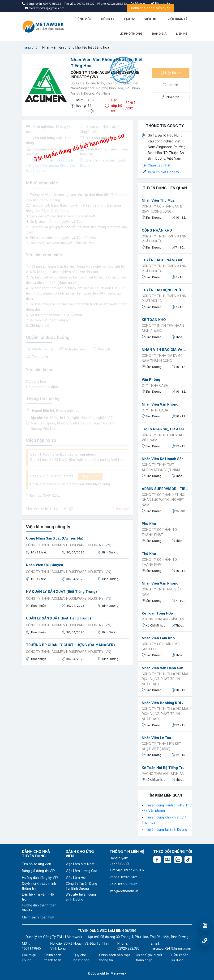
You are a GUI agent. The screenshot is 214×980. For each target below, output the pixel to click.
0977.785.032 (86, 4)
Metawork (118, 974)
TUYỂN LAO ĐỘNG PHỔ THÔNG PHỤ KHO (165, 290)
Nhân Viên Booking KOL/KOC (165, 703)
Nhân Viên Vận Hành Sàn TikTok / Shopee (165, 668)
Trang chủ (30, 48)
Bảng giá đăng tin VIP (38, 871)
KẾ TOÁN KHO (154, 320)
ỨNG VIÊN (85, 19)
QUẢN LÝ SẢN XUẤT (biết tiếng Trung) (58, 618)
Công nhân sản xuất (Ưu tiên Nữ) (55, 538)
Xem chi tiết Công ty (163, 172)
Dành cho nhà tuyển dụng (151, 8)
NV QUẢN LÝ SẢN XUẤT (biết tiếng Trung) (61, 592)
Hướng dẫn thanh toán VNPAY (39, 908)
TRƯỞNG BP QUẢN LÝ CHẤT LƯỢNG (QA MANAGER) (70, 645)
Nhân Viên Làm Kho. (159, 638)
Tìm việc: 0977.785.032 (127, 870)
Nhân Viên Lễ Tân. (157, 738)
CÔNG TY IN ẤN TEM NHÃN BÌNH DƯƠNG (163, 328)
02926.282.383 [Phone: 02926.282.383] (128, 949)
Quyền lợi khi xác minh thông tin (39, 886)
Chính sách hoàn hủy (38, 917)
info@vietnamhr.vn (124, 891)
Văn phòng (151, 380)
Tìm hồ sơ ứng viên (36, 864)
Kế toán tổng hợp (157, 613)
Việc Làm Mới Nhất (80, 864)
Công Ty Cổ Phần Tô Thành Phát (159, 532)
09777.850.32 (53, 4)
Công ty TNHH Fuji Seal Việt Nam (162, 438)
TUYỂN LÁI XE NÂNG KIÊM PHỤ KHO (165, 260)
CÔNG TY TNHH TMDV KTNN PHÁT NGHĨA (164, 239)
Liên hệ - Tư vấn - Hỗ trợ (38, 897)
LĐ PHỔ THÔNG (131, 34)
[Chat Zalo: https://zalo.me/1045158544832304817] (178, 860)
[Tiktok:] (188, 860)
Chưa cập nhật (159, 165)
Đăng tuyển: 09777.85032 (119, 861)
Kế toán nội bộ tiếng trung (165, 768)
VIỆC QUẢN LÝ (177, 19)
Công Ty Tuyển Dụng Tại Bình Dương (81, 886)
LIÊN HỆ (182, 34)
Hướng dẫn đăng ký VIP (40, 878)
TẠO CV (129, 19)
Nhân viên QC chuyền (45, 565)
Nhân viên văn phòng (160, 404)
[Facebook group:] (167, 860)
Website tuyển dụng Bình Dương (81, 897)
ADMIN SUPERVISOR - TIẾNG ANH (165, 489)
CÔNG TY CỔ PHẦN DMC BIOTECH (161, 647)
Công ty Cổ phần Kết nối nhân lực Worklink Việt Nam (163, 500)
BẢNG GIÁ (159, 34)
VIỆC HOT (151, 19)
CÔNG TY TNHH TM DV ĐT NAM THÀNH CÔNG (162, 358)
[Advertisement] (77, 702)
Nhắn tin (171, 97)
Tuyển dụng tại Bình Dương (167, 830)
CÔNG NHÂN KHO (157, 230)
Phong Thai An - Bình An (163, 619)
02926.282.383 (117, 4)
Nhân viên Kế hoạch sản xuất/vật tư (165, 459)
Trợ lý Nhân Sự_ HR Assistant (165, 429)
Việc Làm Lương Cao (81, 871)
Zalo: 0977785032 (123, 884)
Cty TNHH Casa (155, 386)
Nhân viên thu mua (158, 200)
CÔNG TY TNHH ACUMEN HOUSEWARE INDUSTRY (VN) (69, 545)
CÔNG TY (108, 19)
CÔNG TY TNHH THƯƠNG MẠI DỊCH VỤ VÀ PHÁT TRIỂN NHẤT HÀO (165, 679)
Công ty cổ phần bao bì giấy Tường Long (163, 209)
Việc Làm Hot (76, 878)
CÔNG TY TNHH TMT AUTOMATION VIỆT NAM (161, 467)
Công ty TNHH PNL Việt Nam (162, 592)
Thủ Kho (149, 554)
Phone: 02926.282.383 (126, 877)
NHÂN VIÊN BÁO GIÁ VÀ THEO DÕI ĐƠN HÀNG (165, 350)
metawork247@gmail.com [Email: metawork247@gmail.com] (171, 949)
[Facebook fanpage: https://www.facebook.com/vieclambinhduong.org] (157, 860)
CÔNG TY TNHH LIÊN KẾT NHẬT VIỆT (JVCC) (161, 746)
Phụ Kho (149, 524)
